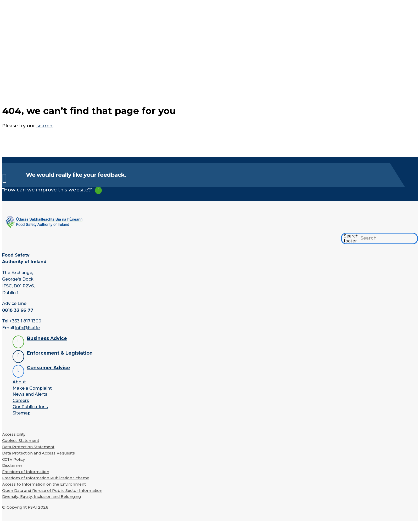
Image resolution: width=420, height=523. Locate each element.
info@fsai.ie (27, 328)
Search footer (351, 238)
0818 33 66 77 (18, 310)
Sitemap (22, 413)
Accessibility (14, 434)
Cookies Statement (21, 441)
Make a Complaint (32, 388)
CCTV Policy (13, 459)
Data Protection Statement (28, 447)
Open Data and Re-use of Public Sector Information (52, 491)
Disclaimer (12, 465)
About (19, 382)
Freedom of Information (26, 472)
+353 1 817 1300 (25, 321)
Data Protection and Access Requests (38, 453)
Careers (21, 400)
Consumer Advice (49, 368)
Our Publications (30, 407)
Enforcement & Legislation (60, 353)
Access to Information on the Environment (44, 484)
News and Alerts (30, 394)
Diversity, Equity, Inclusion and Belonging (41, 497)
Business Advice (47, 338)
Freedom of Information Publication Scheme (46, 478)
